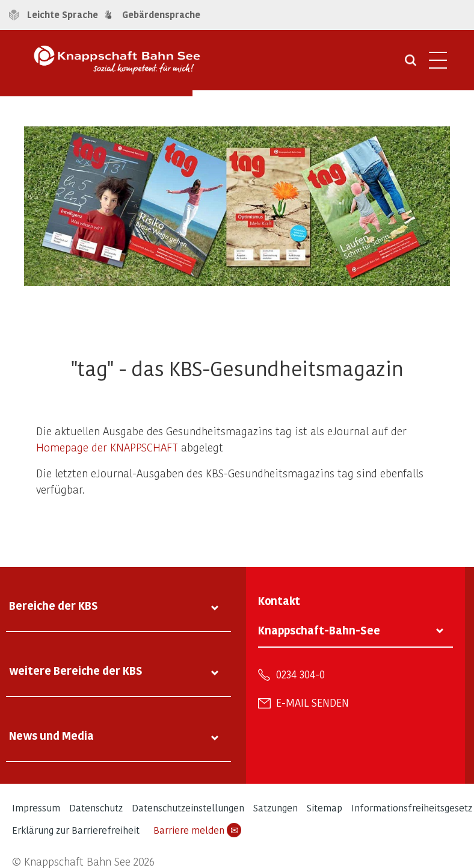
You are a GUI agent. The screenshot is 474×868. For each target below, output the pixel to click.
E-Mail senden (312, 702)
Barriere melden (197, 830)
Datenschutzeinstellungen (188, 808)
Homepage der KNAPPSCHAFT (107, 447)
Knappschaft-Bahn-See (319, 630)
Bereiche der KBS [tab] (54, 605)
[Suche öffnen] (411, 64)
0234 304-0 (300, 674)
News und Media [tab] (51, 735)
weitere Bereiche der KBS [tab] (76, 670)
